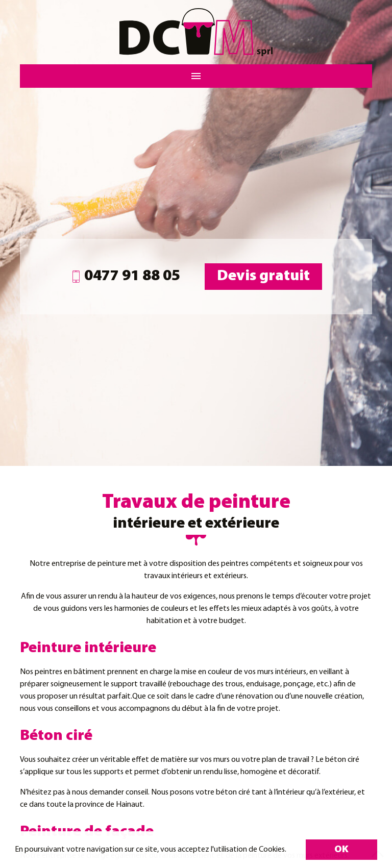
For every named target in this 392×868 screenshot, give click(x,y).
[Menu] (196, 76)
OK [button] (341, 850)
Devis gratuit (263, 276)
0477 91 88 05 (125, 276)
